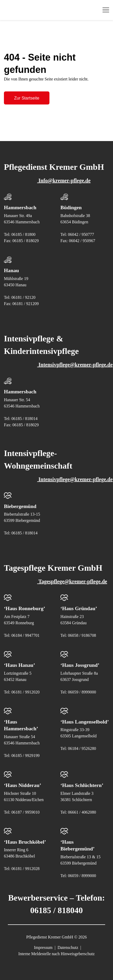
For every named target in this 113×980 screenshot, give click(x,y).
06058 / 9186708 (82, 634)
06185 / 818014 (25, 418)
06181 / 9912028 (26, 867)
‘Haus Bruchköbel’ (25, 840)
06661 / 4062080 (82, 810)
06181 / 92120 (24, 297)
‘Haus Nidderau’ (23, 784)
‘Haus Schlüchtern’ (82, 784)
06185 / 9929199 (26, 754)
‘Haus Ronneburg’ (25, 608)
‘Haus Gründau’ (79, 608)
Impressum (43, 945)
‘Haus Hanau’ (20, 664)
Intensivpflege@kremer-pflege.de (61, 364)
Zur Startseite (27, 98)
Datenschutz (68, 945)
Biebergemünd (20, 505)
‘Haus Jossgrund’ (80, 664)
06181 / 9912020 (26, 691)
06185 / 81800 (24, 234)
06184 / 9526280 (82, 754)
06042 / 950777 (81, 234)
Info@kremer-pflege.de (50, 180)
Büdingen (71, 207)
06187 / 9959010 (26, 810)
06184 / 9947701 (26, 634)
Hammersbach (20, 207)
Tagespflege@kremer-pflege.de (58, 581)
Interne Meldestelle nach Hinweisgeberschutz (56, 952)
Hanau (12, 270)
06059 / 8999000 (82, 691)
